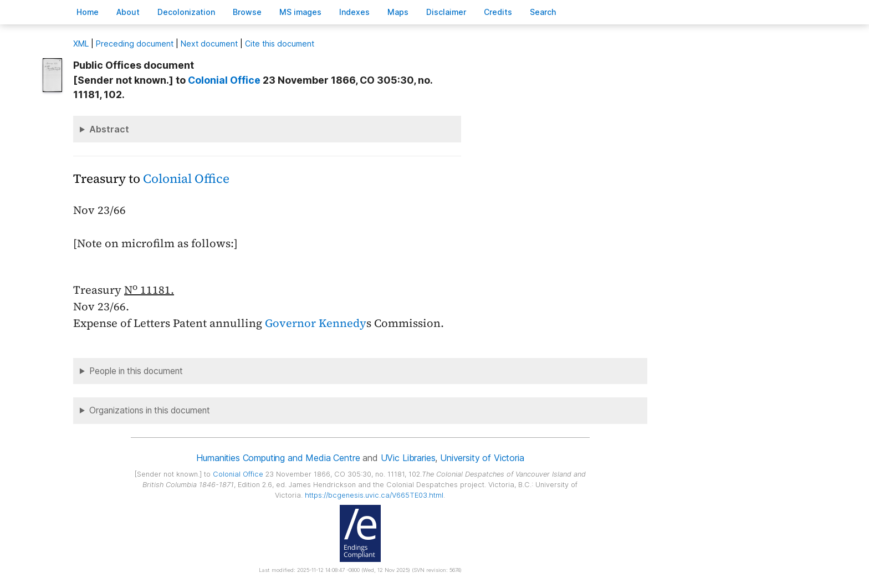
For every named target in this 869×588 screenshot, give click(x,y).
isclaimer (446, 12)
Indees (354, 12)
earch (543, 12)
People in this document (136, 371)
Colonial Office (224, 80)
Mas (398, 12)
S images (300, 12)
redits (498, 12)
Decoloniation (186, 12)
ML (81, 44)
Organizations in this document (150, 410)
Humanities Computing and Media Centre (278, 458)
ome (88, 12)
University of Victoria (482, 458)
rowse (247, 12)
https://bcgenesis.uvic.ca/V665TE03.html (374, 495)
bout (128, 12)
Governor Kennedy (316, 323)
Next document (209, 44)
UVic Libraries (408, 458)
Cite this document (280, 44)
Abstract (109, 129)
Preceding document (135, 44)
